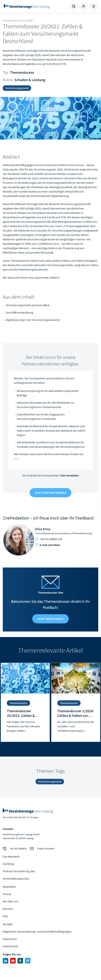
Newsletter (9, 887)
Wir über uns (11, 901)
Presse (7, 894)
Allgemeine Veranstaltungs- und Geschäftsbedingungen (37, 931)
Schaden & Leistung (30, 80)
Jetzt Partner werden (50, 493)
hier (16, 458)
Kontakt (8, 924)
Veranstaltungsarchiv (16, 878)
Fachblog (8, 864)
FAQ (5, 916)
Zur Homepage (27, 6)
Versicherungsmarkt (17, 88)
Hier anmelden (70, 475)
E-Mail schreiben (48, 545)
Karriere (8, 909)
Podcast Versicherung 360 (19, 871)
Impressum (10, 939)
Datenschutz (11, 946)
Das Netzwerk (11, 856)
